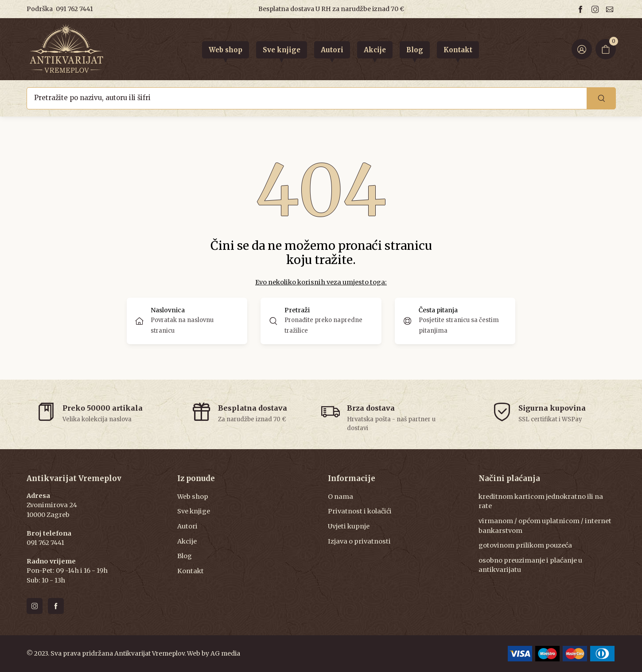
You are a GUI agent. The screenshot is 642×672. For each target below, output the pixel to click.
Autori (187, 526)
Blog (185, 556)
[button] (321, 321)
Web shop (193, 497)
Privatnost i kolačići (360, 511)
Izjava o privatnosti (359, 541)
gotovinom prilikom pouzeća (525, 545)
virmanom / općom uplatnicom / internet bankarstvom (545, 526)
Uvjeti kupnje (349, 526)
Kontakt (191, 571)
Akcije (187, 541)
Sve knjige (194, 511)
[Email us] (611, 9)
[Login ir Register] (582, 49)
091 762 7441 (74, 9)
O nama (340, 497)
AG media (225, 653)
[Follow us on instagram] (596, 9)
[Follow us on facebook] (582, 9)
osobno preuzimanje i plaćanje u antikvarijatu (530, 565)
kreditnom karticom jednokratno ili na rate (541, 501)
